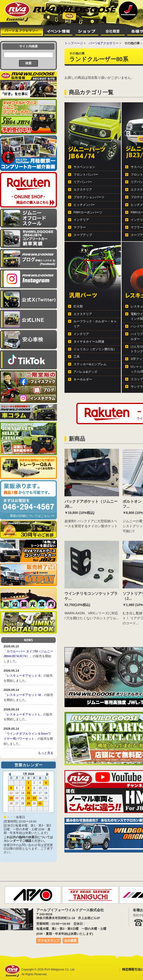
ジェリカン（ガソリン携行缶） (95, 349)
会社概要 (70, 941)
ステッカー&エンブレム (90, 364)
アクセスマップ (48, 941)
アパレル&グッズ (85, 372)
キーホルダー (83, 379)
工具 (77, 357)
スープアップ (83, 235)
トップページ (74, 43)
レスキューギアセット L (23, 714)
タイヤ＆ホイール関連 (89, 342)
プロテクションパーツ (89, 197)
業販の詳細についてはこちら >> (32, 516)
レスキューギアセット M (24, 695)
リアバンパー (83, 182)
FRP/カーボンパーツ (88, 212)
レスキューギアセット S (23, 676)
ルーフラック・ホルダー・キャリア (95, 324)
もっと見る (46, 753)
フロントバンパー (86, 175)
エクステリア (83, 190)
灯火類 (78, 306)
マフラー (80, 227)
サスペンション (84, 167)
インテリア (81, 220)
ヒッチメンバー (84, 205)
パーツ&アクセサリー (104, 43)
